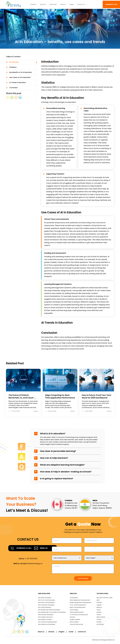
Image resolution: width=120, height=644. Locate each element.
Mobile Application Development (81, 603)
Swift (98, 601)
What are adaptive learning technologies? (62, 465)
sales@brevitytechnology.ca (28, 569)
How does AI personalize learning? (58, 451)
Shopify (99, 623)
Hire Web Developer (45, 598)
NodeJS (99, 613)
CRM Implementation (77, 613)
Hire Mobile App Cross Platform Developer (52, 613)
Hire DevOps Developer (46, 615)
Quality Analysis (75, 620)
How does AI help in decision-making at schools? (66, 472)
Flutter (99, 615)
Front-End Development (78, 606)
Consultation (74, 598)
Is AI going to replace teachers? (57, 479)
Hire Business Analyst (45, 620)
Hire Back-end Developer (46, 603)
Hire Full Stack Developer (46, 606)
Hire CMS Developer (45, 608)
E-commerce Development (79, 615)
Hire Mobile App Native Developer (49, 610)
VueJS (99, 610)
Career (72, 632)
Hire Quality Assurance (45, 618)
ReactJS (99, 608)
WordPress (100, 625)
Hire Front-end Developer (47, 601)
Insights (63, 632)
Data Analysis (74, 623)
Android (99, 603)
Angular (99, 606)
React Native (101, 618)
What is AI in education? (53, 434)
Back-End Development (78, 608)
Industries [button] (53, 4)
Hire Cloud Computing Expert (48, 623)
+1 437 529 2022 (28, 564)
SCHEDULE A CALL (111, 4)
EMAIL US (22, 554)
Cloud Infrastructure (76, 625)
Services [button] (43, 4)
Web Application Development (80, 601)
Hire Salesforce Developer (47, 625)
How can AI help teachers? (54, 458)
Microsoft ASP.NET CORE (104, 598)
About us (41, 632)
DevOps (72, 618)
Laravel (99, 620)
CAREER (71, 4)
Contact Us (81, 4)
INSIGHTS (63, 4)
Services (52, 632)
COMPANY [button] (33, 4)
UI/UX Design (74, 610)
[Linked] (27, 632)
